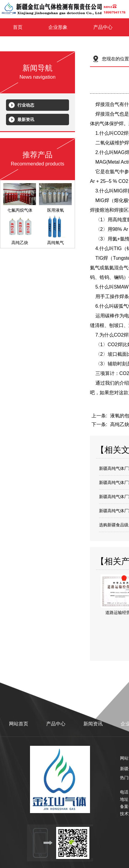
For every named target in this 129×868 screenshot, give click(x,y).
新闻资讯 (93, 724)
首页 (18, 27)
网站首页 (19, 724)
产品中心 (103, 27)
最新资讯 (26, 119)
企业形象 (58, 27)
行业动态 (26, 105)
